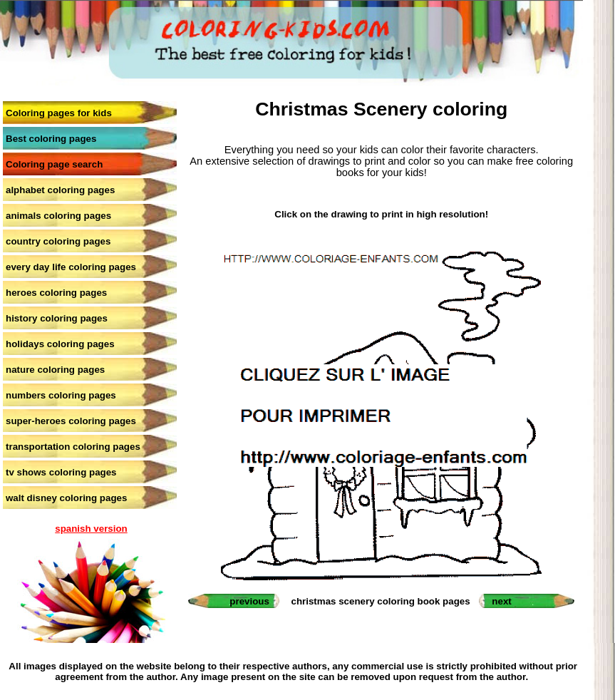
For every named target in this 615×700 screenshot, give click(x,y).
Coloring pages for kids (59, 113)
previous (249, 601)
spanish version (91, 529)
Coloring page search (54, 164)
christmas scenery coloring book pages (381, 601)
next (501, 601)
